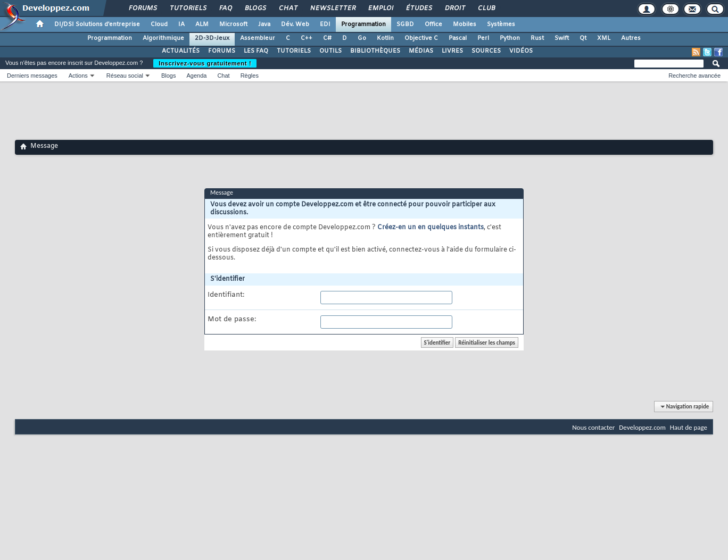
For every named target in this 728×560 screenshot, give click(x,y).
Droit (454, 9)
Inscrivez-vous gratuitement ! (205, 63)
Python (510, 38)
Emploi (380, 9)
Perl (483, 38)
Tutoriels (188, 9)
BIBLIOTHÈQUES (375, 51)
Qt (583, 38)
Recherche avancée (694, 76)
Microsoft (233, 24)
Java (264, 24)
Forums (142, 9)
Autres (631, 38)
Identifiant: (226, 295)
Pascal (458, 38)
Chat (288, 9)
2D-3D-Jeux (212, 38)
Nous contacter (593, 427)
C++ (307, 38)
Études (419, 9)
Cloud (159, 24)
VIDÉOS (521, 51)
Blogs (255, 9)
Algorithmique (163, 38)
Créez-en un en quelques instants (431, 228)
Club (486, 9)
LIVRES (452, 51)
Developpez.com (642, 427)
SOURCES (486, 51)
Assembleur (258, 38)
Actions (78, 76)
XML (604, 38)
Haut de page (689, 427)
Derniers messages (32, 76)
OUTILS (330, 51)
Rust (537, 38)
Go (362, 38)
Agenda (196, 76)
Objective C (421, 38)
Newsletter (332, 9)
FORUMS (222, 51)
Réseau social (125, 76)
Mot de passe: (232, 320)
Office (433, 24)
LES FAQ (256, 51)
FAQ (225, 9)
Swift (562, 38)
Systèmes (501, 24)
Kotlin (385, 38)
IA (181, 24)
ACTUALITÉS (181, 51)
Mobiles (465, 24)
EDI (325, 24)
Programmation (363, 24)
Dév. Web (295, 24)
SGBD (405, 24)
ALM (202, 24)
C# (327, 38)
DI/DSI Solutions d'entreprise (97, 24)
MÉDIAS (421, 51)
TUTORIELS (294, 51)
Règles (250, 76)
